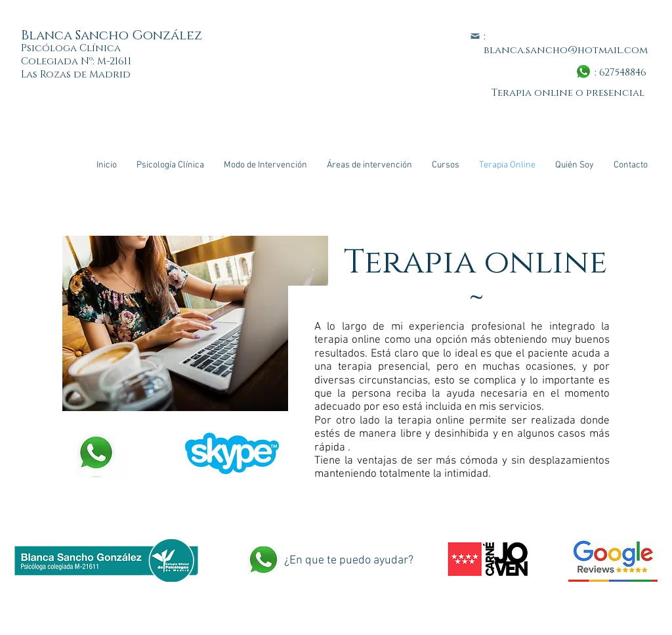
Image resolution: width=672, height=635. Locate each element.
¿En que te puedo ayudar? (349, 560)
